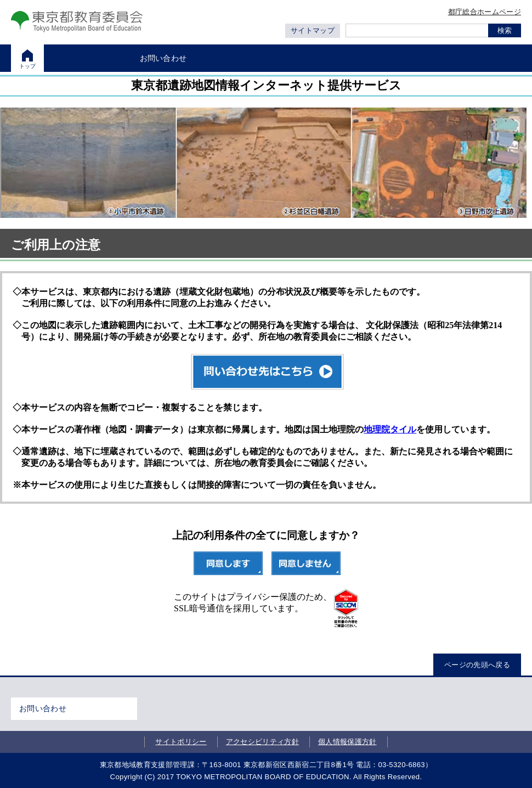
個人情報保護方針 (347, 742)
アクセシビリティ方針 (262, 742)
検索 (505, 30)
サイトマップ (313, 30)
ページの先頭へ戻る (477, 665)
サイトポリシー (181, 742)
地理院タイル (390, 429)
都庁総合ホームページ (485, 12)
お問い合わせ (43, 708)
